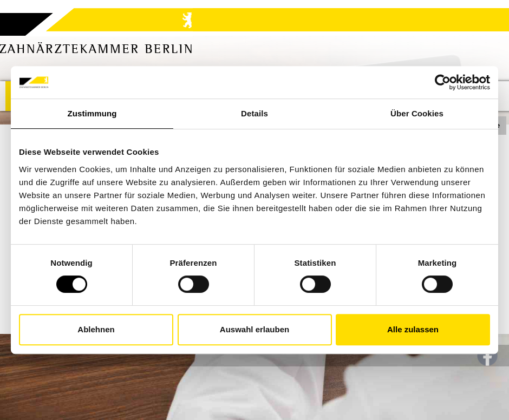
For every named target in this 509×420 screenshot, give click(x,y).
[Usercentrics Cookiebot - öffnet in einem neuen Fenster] (443, 82)
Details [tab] (255, 113)
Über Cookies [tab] (417, 113)
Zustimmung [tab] (92, 113)
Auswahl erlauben (255, 329)
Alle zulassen (413, 329)
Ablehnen (96, 329)
